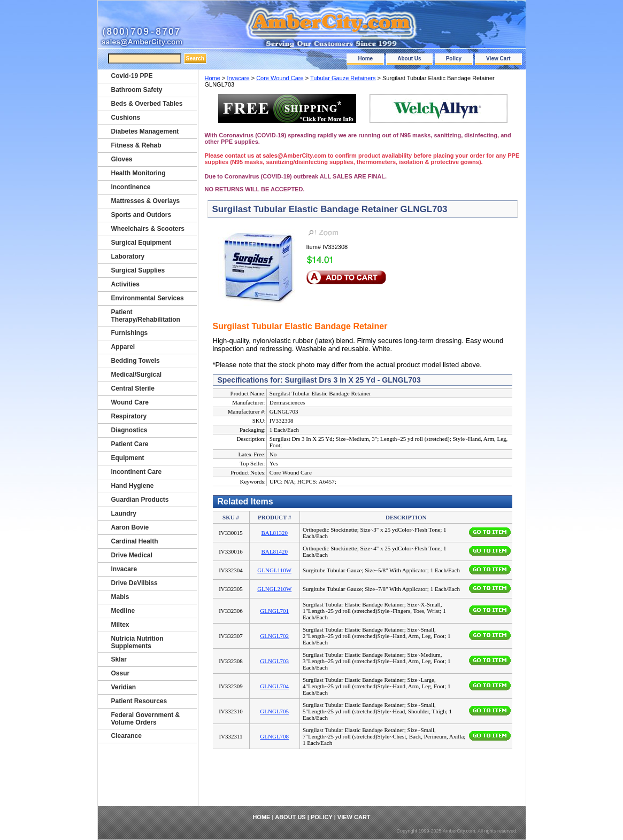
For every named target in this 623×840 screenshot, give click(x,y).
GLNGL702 (274, 636)
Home (365, 59)
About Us (409, 59)
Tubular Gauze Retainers (343, 78)
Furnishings (130, 333)
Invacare (238, 78)
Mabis (120, 597)
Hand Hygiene (133, 486)
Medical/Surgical (137, 375)
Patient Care (130, 444)
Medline (123, 611)
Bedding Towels (136, 361)
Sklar (119, 659)
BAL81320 (274, 533)
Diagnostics (129, 430)
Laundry (124, 514)
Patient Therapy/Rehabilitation (146, 316)
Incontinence (131, 187)
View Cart (498, 59)
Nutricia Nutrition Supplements (137, 642)
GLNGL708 (274, 736)
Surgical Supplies (138, 270)
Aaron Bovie (130, 527)
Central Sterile (133, 388)
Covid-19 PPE (132, 76)
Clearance (126, 736)
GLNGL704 (274, 686)
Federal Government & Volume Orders (146, 719)
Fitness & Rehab (136, 145)
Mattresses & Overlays (146, 201)
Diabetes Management (145, 131)
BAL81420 (274, 551)
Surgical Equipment (141, 243)
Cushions (126, 118)
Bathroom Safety (137, 90)
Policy (454, 59)
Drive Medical (132, 555)
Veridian (124, 687)
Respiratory (129, 416)
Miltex (120, 625)
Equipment (128, 458)
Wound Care (130, 402)
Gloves (122, 159)
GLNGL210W (274, 589)
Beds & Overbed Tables (147, 104)
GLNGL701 (274, 611)
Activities (125, 284)
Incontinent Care (137, 472)
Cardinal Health (135, 541)
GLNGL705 (274, 711)
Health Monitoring (139, 173)
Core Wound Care (280, 78)
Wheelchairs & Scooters (148, 229)
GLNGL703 (274, 661)
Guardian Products (140, 500)
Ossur (121, 673)
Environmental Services (148, 298)
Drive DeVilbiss (134, 583)
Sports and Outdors (141, 215)
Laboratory (128, 256)
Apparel (123, 347)
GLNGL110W (274, 570)
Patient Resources (139, 701)
